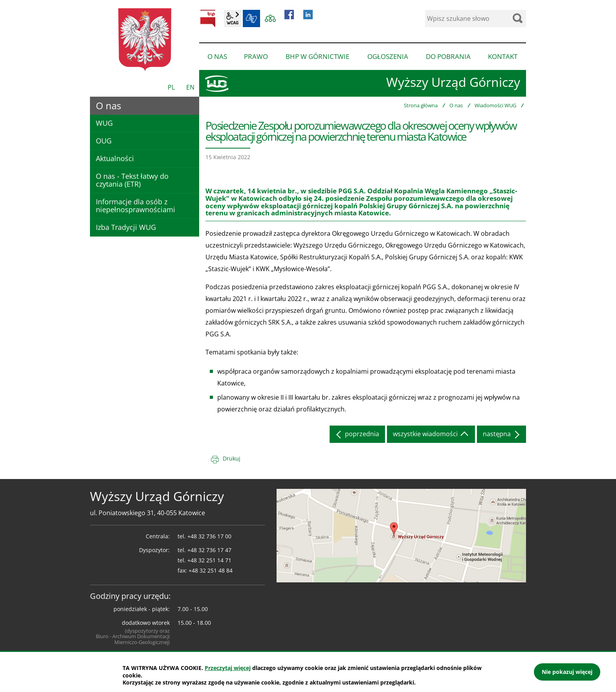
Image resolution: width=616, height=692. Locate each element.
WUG (104, 123)
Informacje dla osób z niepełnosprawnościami (136, 206)
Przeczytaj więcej (228, 668)
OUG (104, 141)
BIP (208, 18)
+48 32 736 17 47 (209, 550)
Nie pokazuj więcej (567, 672)
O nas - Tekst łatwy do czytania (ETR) (132, 180)
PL (171, 87)
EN (190, 87)
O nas (456, 105)
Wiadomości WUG (495, 105)
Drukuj (232, 458)
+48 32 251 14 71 (209, 560)
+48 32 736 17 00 (209, 536)
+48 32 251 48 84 (211, 570)
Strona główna (421, 105)
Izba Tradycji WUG (126, 227)
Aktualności (115, 158)
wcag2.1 (233, 18)
